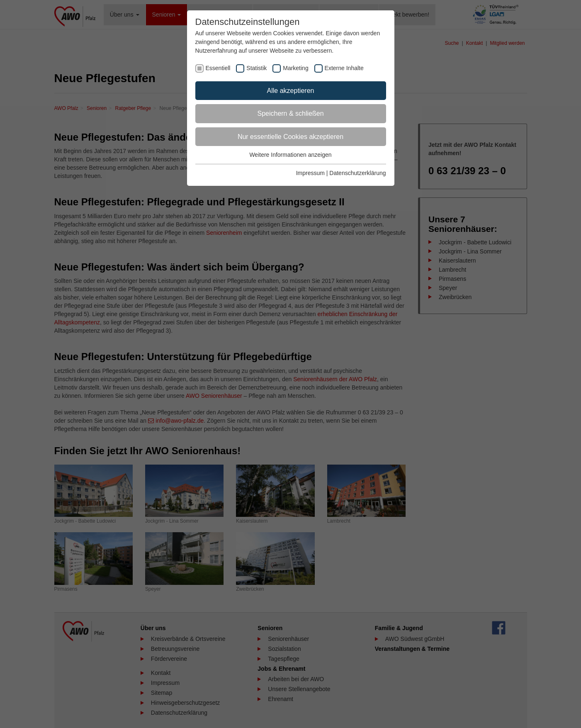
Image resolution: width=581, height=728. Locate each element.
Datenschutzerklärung (357, 173)
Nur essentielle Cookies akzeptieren (290, 137)
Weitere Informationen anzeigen (290, 155)
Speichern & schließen (290, 113)
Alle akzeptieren (291, 91)
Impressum (310, 173)
